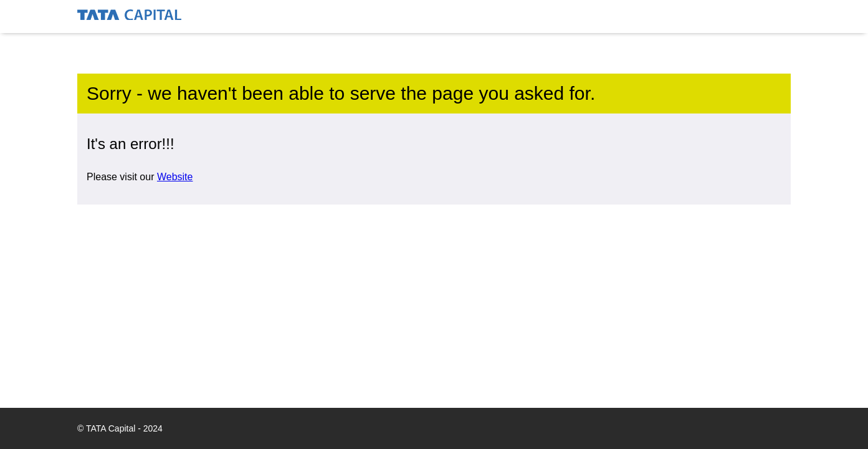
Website (175, 177)
